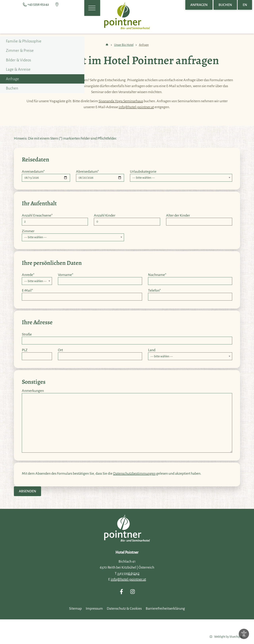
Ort (60, 350)
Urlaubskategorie (143, 172)
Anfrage (144, 45)
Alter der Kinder (178, 215)
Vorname (66, 275)
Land (152, 350)
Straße (27, 334)
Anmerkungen (33, 391)
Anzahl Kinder (105, 215)
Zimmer (28, 231)
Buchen (225, 5)
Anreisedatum (33, 172)
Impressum (94, 608)
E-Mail (27, 290)
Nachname (157, 275)
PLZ (25, 350)
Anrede (28, 275)
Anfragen (199, 5)
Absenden (27, 491)
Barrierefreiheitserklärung (165, 608)
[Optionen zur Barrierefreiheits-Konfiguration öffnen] (244, 634)
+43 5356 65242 (128, 573)
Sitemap (75, 608)
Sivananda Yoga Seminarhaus (121, 101)
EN (245, 5)
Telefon (154, 290)
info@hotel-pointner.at (136, 107)
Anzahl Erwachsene (37, 215)
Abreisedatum (87, 172)
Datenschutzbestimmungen (134, 473)
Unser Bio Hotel (124, 45)
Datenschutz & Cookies (124, 608)
